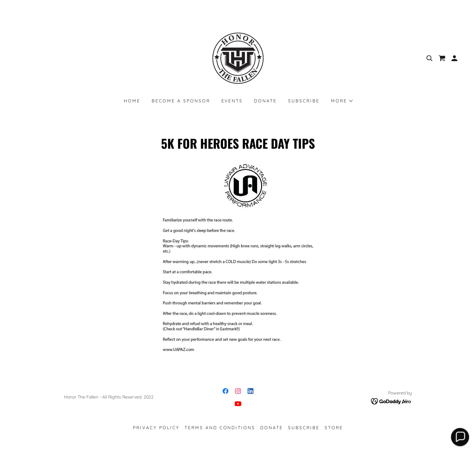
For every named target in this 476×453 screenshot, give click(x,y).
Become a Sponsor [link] (181, 101)
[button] (454, 58)
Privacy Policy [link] (156, 428)
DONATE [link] (265, 101)
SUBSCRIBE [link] (304, 101)
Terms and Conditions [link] (220, 428)
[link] (238, 58)
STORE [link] (334, 428)
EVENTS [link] (232, 101)
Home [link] (132, 101)
